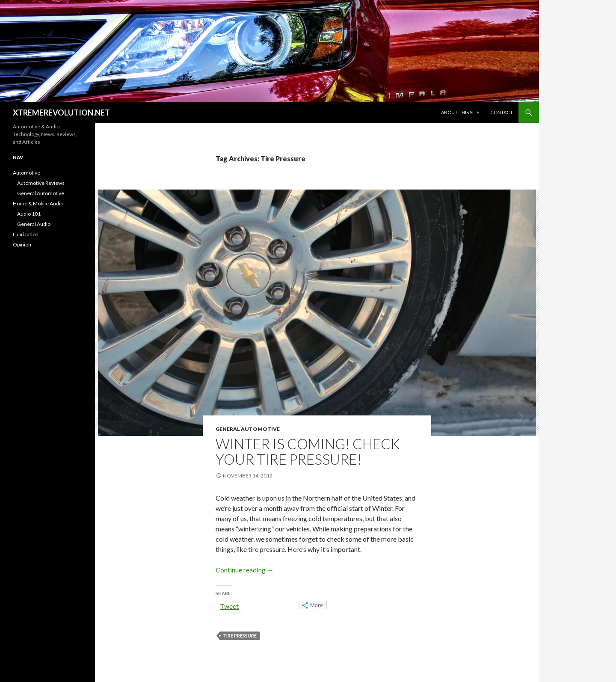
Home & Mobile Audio (38, 203)
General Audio (34, 224)
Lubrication (26, 234)
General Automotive (248, 429)
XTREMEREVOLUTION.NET (61, 113)
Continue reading (245, 570)
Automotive (27, 173)
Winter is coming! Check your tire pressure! (308, 451)
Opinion (22, 245)
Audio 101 (29, 214)
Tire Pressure (240, 636)
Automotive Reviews (41, 183)
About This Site (460, 112)
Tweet (229, 606)
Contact (502, 112)
